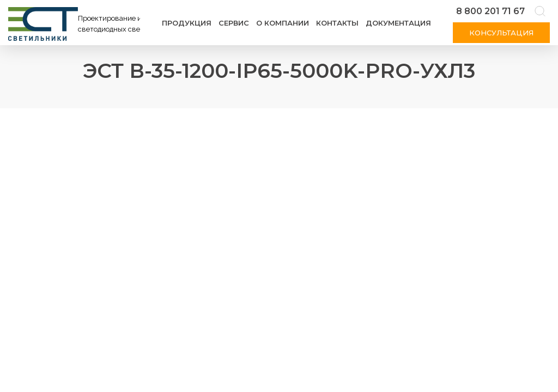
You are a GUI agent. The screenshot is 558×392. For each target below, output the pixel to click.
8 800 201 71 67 (490, 11)
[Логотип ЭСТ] (76, 24)
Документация (398, 23)
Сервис (234, 23)
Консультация (501, 33)
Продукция (187, 23)
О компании (283, 23)
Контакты (337, 23)
